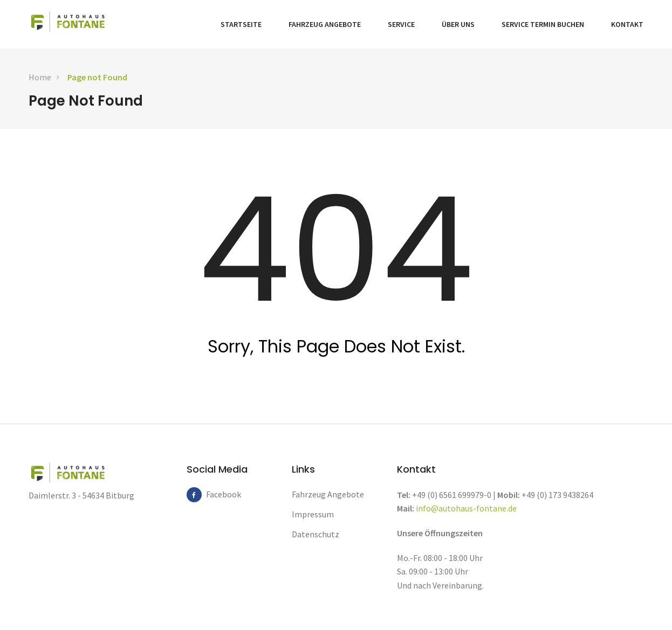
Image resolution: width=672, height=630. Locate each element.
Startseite (241, 24)
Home (40, 77)
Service (401, 24)
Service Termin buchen (543, 24)
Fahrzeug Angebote (325, 24)
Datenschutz (316, 534)
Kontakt (627, 24)
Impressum (313, 514)
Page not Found (97, 77)
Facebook (214, 494)
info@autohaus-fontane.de (466, 508)
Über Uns (458, 24)
